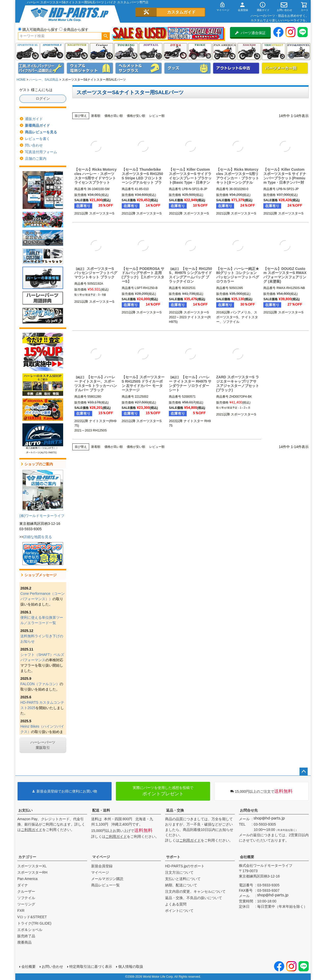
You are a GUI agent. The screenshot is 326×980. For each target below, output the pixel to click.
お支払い (25, 810)
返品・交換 (175, 810)
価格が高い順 (114, 116)
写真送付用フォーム (41, 152)
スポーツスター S (52, 52)
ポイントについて (179, 911)
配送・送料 (101, 810)
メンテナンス (41, 68)
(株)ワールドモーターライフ (42, 516)
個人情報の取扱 (131, 967)
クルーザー (26, 891)
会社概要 (247, 857)
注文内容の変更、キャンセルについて (195, 891)
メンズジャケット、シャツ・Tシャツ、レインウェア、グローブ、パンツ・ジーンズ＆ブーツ (90, 68)
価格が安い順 (136, 116)
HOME (21, 80)
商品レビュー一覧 (105, 885)
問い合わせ (34, 145)
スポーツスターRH (32, 872)
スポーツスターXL (32, 866)
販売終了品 (26, 936)
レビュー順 (157, 116)
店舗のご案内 (36, 158)
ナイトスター (77, 52)
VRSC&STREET (274, 52)
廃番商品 (24, 942)
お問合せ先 (249, 810)
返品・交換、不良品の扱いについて (194, 898)
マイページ (101, 857)
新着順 (96, 116)
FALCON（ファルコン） (40, 684)
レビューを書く (37, 139)
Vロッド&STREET (32, 917)
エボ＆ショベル (30, 930)
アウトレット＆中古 (236, 68)
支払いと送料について (183, 879)
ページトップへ (304, 772)
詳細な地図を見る (38, 537)
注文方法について (179, 872)
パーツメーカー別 (285, 68)
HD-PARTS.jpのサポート (185, 866)
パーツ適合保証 (250, 33)
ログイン (43, 98)
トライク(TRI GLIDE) (200, 52)
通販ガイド (34, 119)
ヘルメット (139, 68)
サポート (173, 857)
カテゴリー (27, 857)
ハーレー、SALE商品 (44, 80)
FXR (21, 911)
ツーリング (126, 52)
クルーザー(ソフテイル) (101, 52)
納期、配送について (181, 885)
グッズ (187, 68)
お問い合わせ (52, 967)
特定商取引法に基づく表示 (91, 967)
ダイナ (175, 52)
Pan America (225, 52)
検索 (106, 36)
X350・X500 (249, 52)
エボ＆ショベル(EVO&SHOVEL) (298, 52)
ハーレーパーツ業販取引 (43, 745)
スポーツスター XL (28, 52)
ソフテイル (151, 52)
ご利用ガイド (32, 830)
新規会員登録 (102, 866)
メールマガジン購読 (107, 879)
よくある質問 (176, 904)
